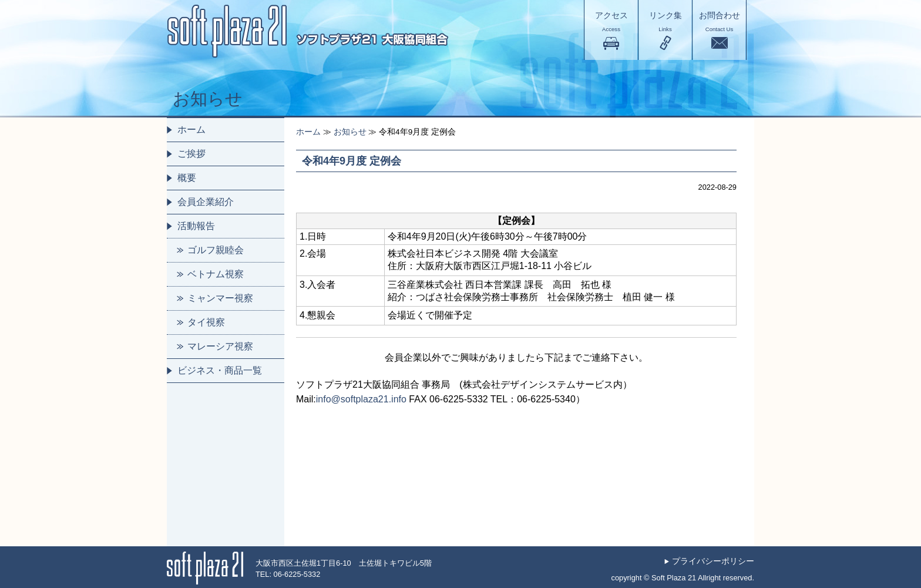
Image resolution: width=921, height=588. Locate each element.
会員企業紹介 (206, 202)
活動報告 (196, 226)
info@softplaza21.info (361, 399)
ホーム (308, 132)
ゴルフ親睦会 (216, 250)
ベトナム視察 (216, 274)
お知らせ (350, 132)
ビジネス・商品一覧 (220, 370)
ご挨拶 (191, 154)
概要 (187, 178)
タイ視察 (206, 322)
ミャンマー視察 (220, 298)
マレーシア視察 (220, 346)
